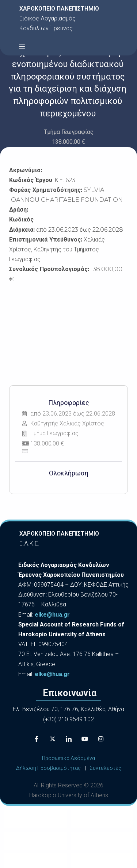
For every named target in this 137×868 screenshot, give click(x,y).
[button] (22, 46)
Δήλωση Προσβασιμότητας (48, 768)
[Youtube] (85, 739)
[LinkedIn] (69, 739)
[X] (53, 739)
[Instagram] (101, 739)
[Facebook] (37, 739)
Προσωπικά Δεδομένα (68, 758)
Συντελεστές (105, 768)
